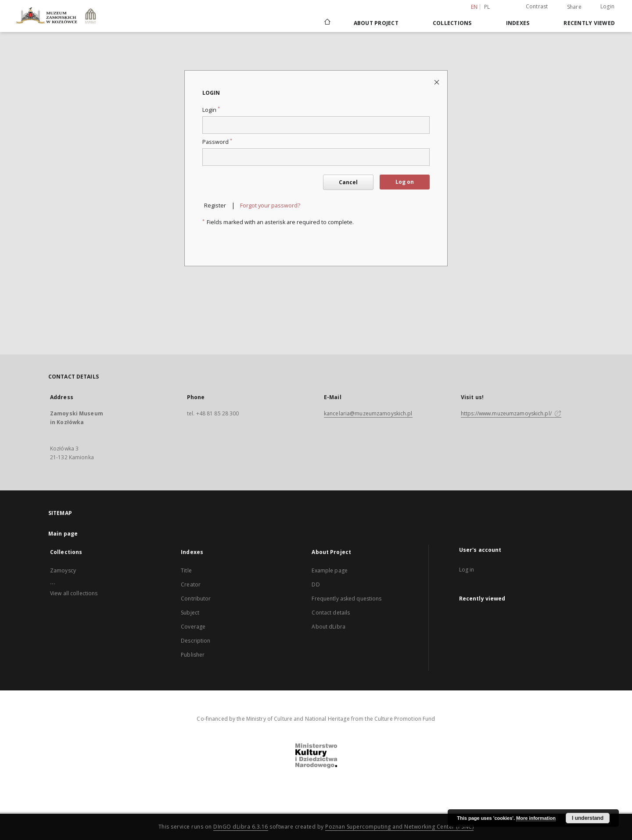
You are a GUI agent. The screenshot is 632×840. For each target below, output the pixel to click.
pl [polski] (487, 7)
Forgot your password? (270, 206)
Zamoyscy (63, 570)
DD (316, 584)
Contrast (537, 6)
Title (186, 570)
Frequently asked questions (347, 599)
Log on (405, 182)
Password (217, 142)
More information (536, 818)
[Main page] (327, 23)
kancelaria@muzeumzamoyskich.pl (368, 413)
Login (607, 6)
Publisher (193, 655)
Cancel (348, 182)
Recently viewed (589, 23)
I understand (588, 818)
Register (215, 206)
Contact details (331, 613)
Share (574, 7)
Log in (467, 570)
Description (196, 641)
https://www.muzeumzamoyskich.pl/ (511, 413)
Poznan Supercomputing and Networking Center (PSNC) (399, 827)
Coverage (193, 627)
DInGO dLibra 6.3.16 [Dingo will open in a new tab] (241, 827)
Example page (329, 570)
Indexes (518, 23)
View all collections (74, 593)
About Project (376, 23)
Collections (452, 23)
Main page (63, 534)
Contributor (196, 599)
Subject (190, 613)
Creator (191, 584)
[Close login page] (437, 82)
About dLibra (328, 627)
